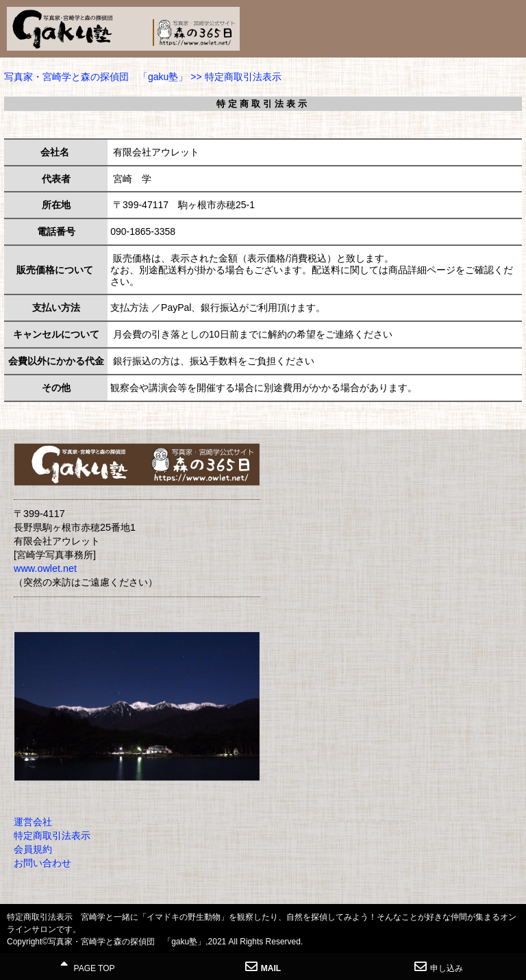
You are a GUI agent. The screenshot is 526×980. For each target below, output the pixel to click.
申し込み (439, 967)
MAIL (263, 967)
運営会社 (33, 822)
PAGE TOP (87, 967)
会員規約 (33, 849)
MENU (509, 24)
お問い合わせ (42, 863)
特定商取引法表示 (52, 835)
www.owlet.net (45, 568)
